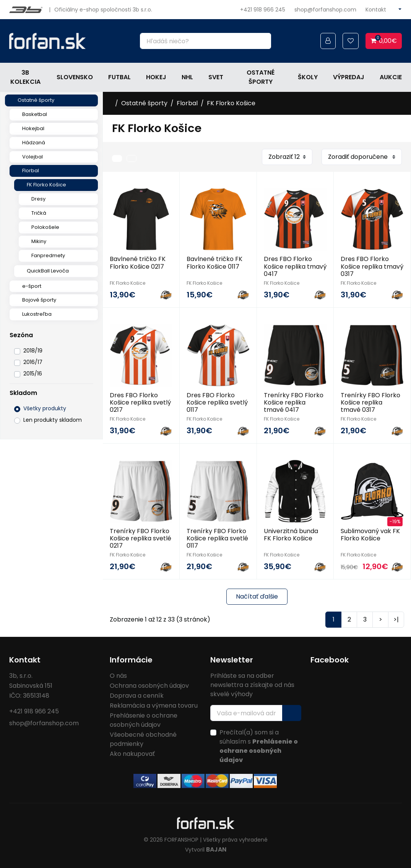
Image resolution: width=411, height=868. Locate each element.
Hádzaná (34, 143)
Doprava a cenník (137, 696)
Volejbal (32, 157)
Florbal (31, 170)
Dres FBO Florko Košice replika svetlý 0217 (140, 402)
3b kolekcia (25, 77)
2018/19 (33, 351)
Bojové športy (39, 300)
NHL (187, 77)
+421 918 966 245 (263, 10)
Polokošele (45, 227)
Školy (308, 77)
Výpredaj (349, 77)
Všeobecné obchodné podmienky (143, 739)
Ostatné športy (261, 77)
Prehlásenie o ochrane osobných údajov (144, 720)
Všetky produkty (45, 408)
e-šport (32, 286)
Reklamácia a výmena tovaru (154, 706)
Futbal (119, 77)
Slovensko (75, 77)
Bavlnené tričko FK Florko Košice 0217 (138, 263)
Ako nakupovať (132, 754)
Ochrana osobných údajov (149, 686)
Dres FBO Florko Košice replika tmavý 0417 (295, 266)
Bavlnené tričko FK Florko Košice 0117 (214, 263)
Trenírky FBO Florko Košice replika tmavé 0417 (294, 402)
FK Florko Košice (46, 185)
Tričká (39, 213)
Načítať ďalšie (257, 596)
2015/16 (33, 374)
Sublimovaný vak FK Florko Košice (370, 535)
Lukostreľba (37, 314)
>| (396, 619)
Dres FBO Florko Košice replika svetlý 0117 (217, 402)
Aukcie (391, 77)
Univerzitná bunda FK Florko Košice (291, 535)
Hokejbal (33, 128)
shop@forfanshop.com (325, 10)
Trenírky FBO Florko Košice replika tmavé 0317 (370, 402)
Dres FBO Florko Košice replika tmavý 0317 (372, 266)
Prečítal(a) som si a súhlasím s (259, 746)
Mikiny (39, 241)
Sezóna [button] (21, 335)
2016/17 (33, 362)
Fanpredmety (48, 255)
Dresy (38, 199)
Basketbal (35, 114)
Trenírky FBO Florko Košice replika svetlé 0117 (217, 538)
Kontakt (376, 10)
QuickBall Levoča (48, 271)
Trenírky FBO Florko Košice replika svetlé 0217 (141, 538)
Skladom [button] (23, 393)
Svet (216, 77)
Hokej (156, 77)
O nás (118, 676)
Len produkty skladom (53, 420)
